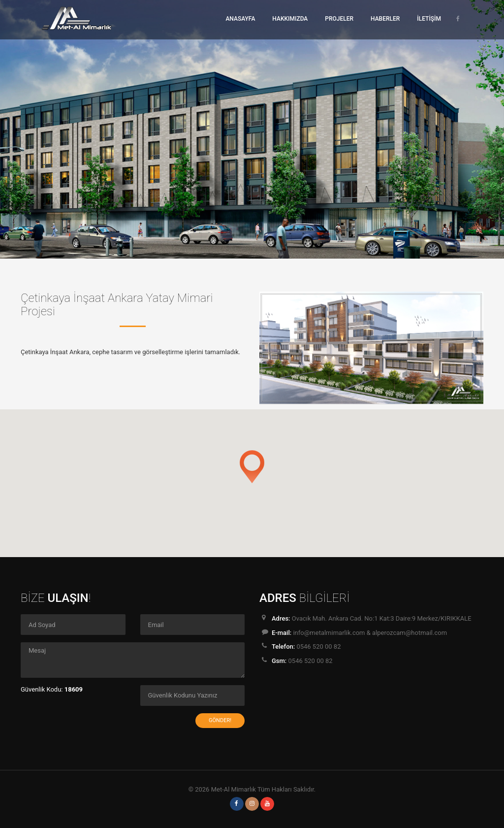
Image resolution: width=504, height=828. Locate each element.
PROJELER (339, 19)
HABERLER (385, 19)
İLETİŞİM (429, 19)
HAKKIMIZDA (290, 19)
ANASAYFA (240, 19)
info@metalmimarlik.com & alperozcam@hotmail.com (370, 633)
